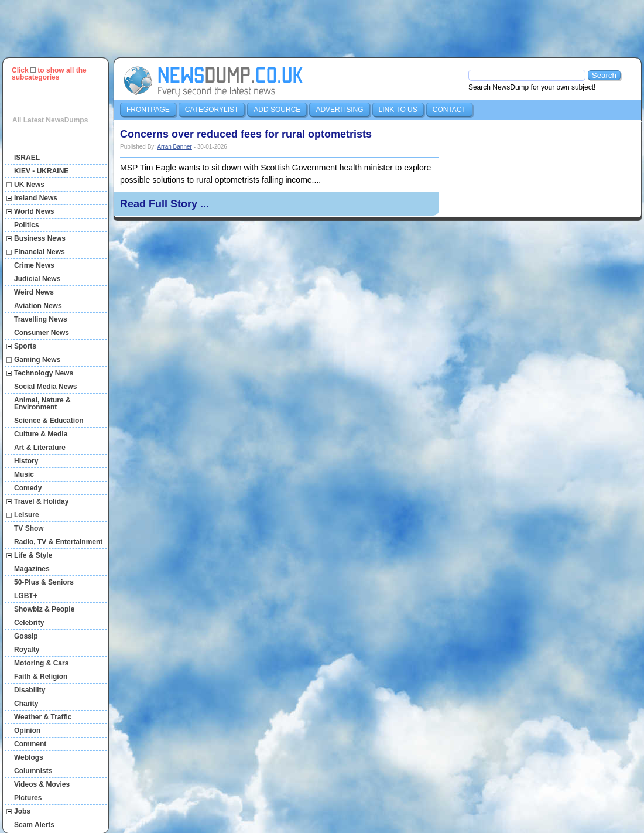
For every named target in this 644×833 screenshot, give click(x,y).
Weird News (34, 292)
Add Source (277, 110)
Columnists (33, 771)
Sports (25, 346)
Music (24, 474)
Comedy (28, 488)
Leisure (27, 515)
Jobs (22, 811)
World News (34, 211)
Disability (30, 690)
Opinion (27, 730)
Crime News (34, 265)
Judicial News (37, 279)
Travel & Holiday (41, 501)
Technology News (44, 373)
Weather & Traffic (43, 717)
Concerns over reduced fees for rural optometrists (246, 134)
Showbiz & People (44, 609)
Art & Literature (40, 448)
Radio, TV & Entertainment (58, 542)
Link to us (398, 110)
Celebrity (29, 623)
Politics (27, 225)
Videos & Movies (42, 784)
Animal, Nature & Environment (42, 404)
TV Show (29, 528)
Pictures (28, 798)
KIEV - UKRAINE (41, 171)
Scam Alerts (34, 825)
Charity (26, 704)
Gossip (26, 636)
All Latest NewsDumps (50, 120)
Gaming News (37, 360)
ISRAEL (27, 158)
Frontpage (148, 110)
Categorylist (212, 110)
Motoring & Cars (41, 663)
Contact (449, 110)
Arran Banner (174, 147)
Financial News (40, 252)
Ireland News (36, 198)
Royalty (27, 650)
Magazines (32, 569)
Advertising (339, 110)
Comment (30, 744)
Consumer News (42, 333)
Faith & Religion (41, 677)
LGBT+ (26, 596)
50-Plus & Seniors (44, 582)
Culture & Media (41, 434)
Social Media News (45, 387)
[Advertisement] (327, 29)
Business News (40, 238)
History (26, 461)
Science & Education (49, 421)
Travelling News (41, 319)
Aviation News (38, 306)
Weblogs (29, 757)
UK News (29, 185)
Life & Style (33, 555)
